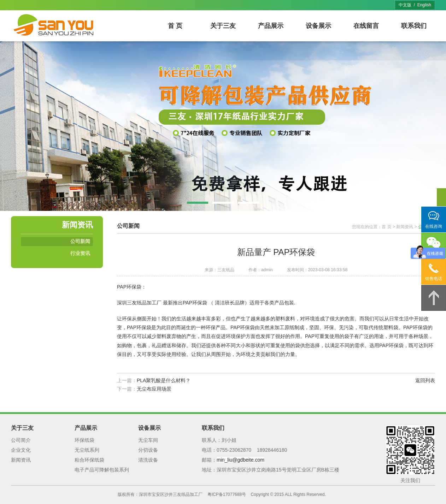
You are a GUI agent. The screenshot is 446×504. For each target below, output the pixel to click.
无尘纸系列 (87, 450)
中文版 (405, 5)
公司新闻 (80, 241)
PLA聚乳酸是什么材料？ (164, 380)
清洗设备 (148, 460)
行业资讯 (80, 253)
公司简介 (21, 440)
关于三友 (223, 26)
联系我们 (414, 26)
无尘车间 (148, 440)
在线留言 (366, 26)
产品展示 (271, 26)
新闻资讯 (405, 227)
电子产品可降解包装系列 (102, 470)
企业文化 (21, 450)
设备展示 (318, 26)
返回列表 (425, 380)
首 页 (175, 26)
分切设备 (148, 450)
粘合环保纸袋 (89, 460)
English (424, 5)
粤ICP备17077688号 (227, 494)
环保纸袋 (84, 440)
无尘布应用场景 (154, 389)
